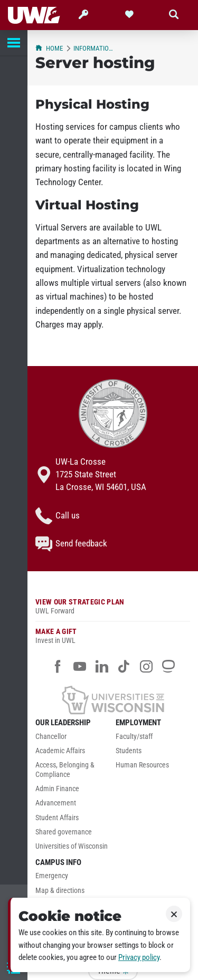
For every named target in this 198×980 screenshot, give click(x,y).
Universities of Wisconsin (72, 846)
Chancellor (51, 737)
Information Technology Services (95, 48)
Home (49, 48)
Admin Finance (57, 789)
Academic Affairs (60, 751)
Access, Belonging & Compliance (65, 770)
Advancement (56, 803)
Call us (58, 516)
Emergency (52, 876)
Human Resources (142, 765)
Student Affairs (57, 818)
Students (129, 751)
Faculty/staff (134, 737)
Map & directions (60, 891)
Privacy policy (139, 957)
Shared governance (64, 832)
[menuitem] (73, 739)
